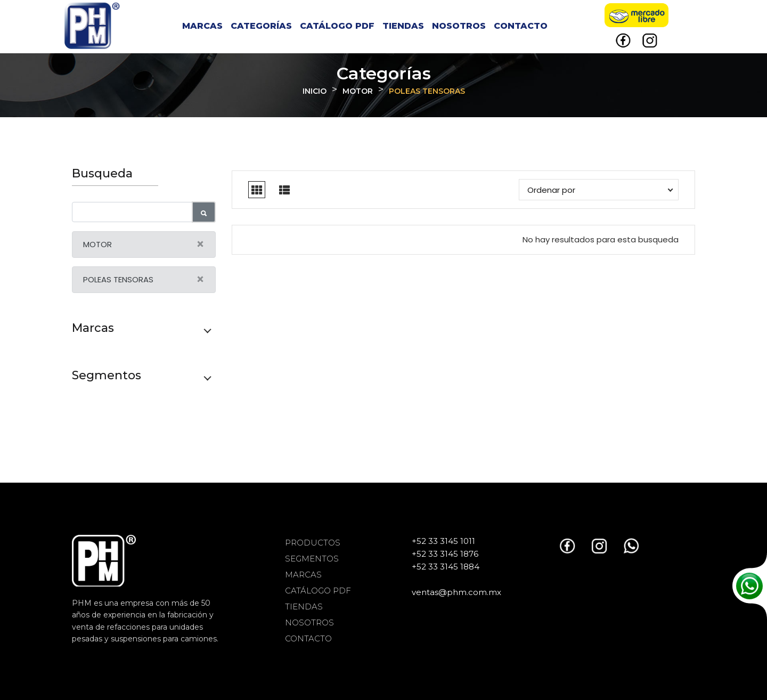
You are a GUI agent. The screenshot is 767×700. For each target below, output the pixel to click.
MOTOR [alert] (149, 245)
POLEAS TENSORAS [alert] (149, 280)
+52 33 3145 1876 (445, 554)
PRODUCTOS (313, 543)
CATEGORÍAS (261, 26)
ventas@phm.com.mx (456, 592)
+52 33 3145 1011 (443, 541)
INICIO (315, 91)
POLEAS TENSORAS (427, 91)
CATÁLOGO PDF (337, 26)
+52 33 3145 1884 (446, 567)
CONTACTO (521, 26)
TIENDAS (403, 26)
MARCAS (202, 26)
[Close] (200, 245)
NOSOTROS (459, 26)
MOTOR (358, 91)
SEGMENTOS (312, 559)
